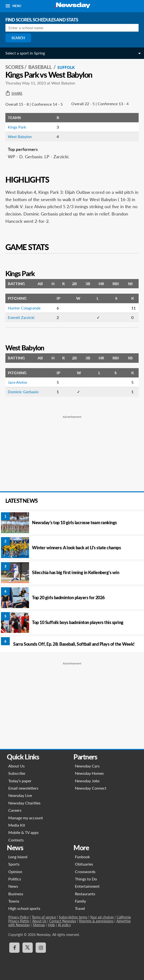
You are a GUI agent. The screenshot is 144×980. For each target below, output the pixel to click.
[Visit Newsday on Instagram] (41, 948)
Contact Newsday (63, 921)
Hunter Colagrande (24, 308)
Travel (80, 908)
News (13, 886)
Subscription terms (73, 917)
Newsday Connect (91, 788)
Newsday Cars (87, 766)
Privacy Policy (19, 917)
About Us (16, 766)
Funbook (82, 857)
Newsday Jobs (87, 781)
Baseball (41, 67)
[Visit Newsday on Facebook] (14, 948)
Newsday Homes (89, 773)
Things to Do (86, 879)
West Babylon (20, 136)
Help (51, 925)
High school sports (24, 908)
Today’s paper (20, 781)
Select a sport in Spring (25, 53)
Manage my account (26, 818)
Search (18, 38)
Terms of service (44, 917)
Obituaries (84, 864)
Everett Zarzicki (21, 317)
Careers (15, 810)
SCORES (15, 67)
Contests (16, 840)
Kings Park (17, 127)
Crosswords (85, 872)
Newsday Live (20, 795)
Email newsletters (23, 788)
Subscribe (17, 773)
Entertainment (87, 886)
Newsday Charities (24, 803)
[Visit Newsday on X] (28, 948)
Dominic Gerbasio (23, 392)
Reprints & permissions (96, 921)
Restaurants (85, 894)
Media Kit (17, 825)
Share (14, 93)
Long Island (18, 857)
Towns (14, 901)
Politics (15, 879)
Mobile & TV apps (23, 832)
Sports (14, 864)
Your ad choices (102, 917)
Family (80, 901)
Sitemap (39, 925)
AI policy (64, 925)
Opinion (15, 872)
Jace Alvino (17, 382)
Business (16, 894)
